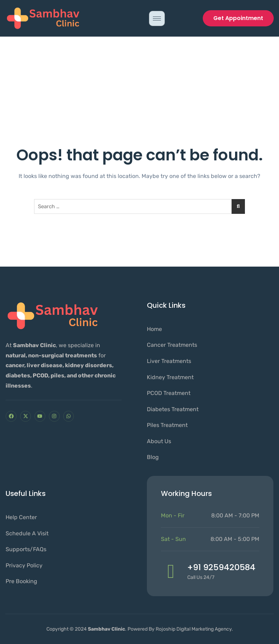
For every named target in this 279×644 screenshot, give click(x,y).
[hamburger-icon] (157, 18)
